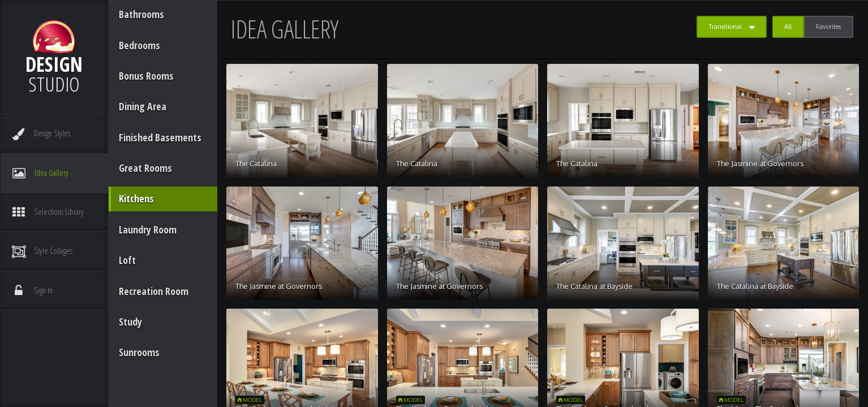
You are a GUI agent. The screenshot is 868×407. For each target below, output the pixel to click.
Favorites (828, 27)
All (788, 27)
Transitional (725, 27)
